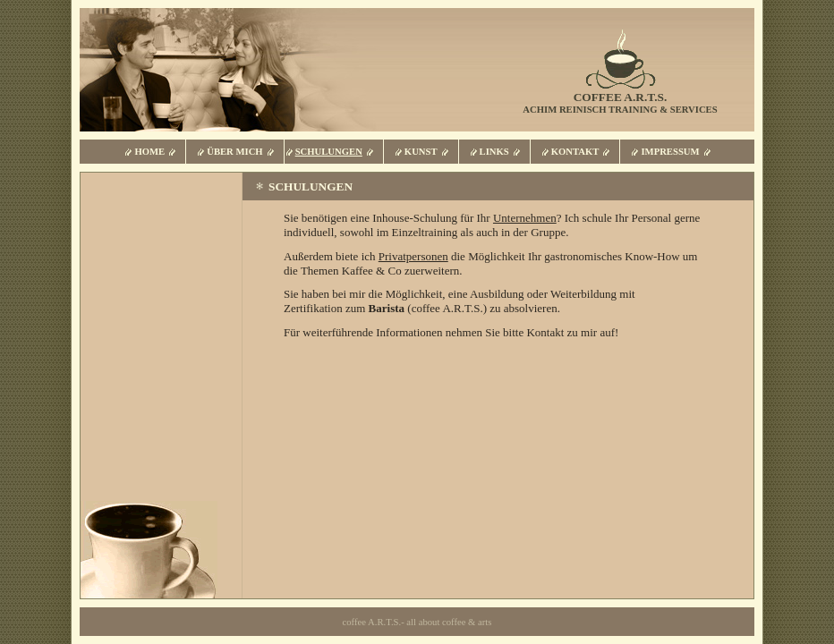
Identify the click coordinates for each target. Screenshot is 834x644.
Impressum (670, 152)
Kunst (421, 152)
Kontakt (575, 152)
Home (149, 152)
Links (494, 152)
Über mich (234, 152)
